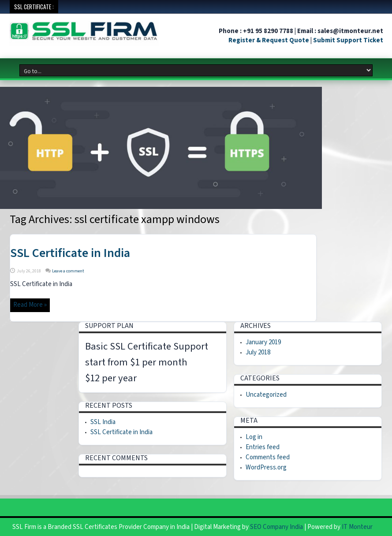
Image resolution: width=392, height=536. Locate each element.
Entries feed (263, 447)
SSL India (103, 422)
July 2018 (258, 352)
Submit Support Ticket (348, 40)
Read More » (30, 305)
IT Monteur (357, 527)
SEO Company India (276, 527)
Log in (254, 437)
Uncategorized (266, 395)
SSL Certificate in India (70, 253)
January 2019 (263, 342)
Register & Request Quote (269, 40)
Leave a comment (68, 271)
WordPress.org (266, 467)
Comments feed (268, 457)
